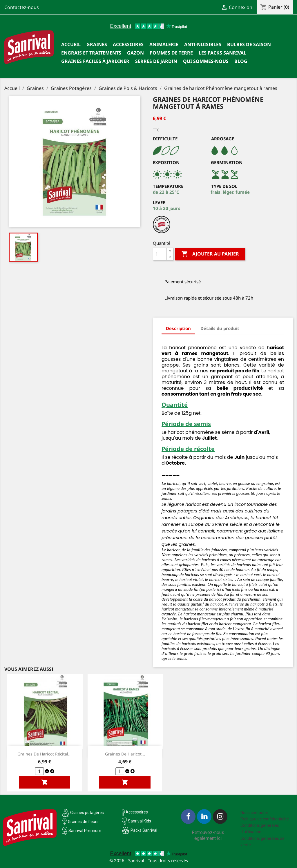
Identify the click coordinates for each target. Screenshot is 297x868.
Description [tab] (178, 328)
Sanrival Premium (85, 831)
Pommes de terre (171, 53)
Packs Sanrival (144, 830)
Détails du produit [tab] (220, 328)
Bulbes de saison (249, 44)
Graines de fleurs (83, 822)
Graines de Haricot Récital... (45, 754)
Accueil (71, 44)
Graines (97, 44)
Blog (241, 61)
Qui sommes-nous (206, 61)
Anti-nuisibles (203, 44)
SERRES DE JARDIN (156, 61)
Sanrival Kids (140, 821)
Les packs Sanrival (222, 53)
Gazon (135, 53)
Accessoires (128, 44)
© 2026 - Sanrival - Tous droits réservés (149, 860)
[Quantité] (160, 254)
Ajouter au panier (210, 254)
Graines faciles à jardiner (95, 61)
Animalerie (164, 44)
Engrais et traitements (91, 53)
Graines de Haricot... (125, 754)
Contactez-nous (22, 7)
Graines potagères (87, 813)
